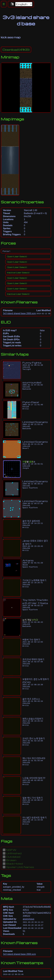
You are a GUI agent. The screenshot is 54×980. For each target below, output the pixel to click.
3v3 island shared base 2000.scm (19, 313)
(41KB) (16, 50)
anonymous (28, 919)
